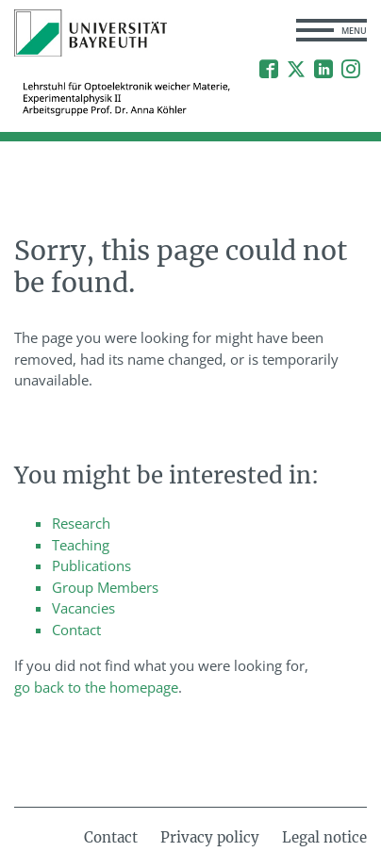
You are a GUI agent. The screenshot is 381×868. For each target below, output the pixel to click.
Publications (91, 565)
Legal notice (324, 837)
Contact (76, 630)
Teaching (81, 545)
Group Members (105, 587)
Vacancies (83, 608)
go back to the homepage (96, 687)
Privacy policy (210, 837)
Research (81, 523)
